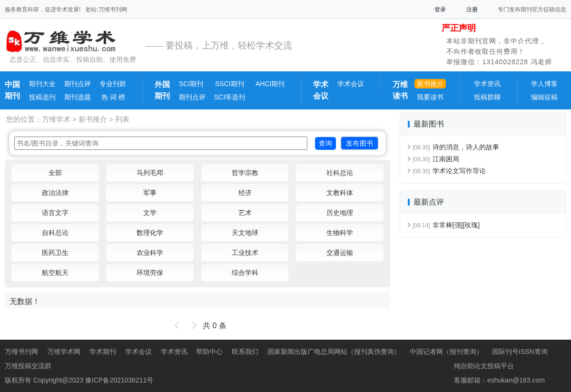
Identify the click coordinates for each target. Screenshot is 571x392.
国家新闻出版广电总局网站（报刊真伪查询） (334, 352)
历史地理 (340, 213)
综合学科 (245, 273)
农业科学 (150, 253)
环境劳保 (150, 273)
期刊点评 (78, 84)
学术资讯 (487, 84)
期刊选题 (78, 97)
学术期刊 (103, 352)
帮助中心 (209, 352)
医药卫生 (55, 253)
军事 (150, 193)
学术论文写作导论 (449, 171)
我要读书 (430, 97)
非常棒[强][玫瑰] (446, 225)
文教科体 (340, 193)
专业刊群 (113, 84)
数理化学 (150, 233)
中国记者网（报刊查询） (446, 352)
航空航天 (55, 273)
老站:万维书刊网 (106, 10)
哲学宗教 (245, 173)
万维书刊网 (21, 352)
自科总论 (55, 233)
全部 (55, 173)
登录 (440, 10)
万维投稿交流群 (28, 366)
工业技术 (245, 253)
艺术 (245, 213)
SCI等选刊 (230, 97)
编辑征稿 (544, 97)
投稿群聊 (487, 97)
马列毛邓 (150, 173)
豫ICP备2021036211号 (119, 380)
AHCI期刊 (270, 84)
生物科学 (340, 233)
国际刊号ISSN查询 (520, 352)
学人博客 (544, 84)
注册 (472, 10)
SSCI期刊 (230, 84)
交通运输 (340, 253)
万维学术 (56, 119)
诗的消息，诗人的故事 (456, 147)
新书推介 (430, 84)
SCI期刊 (191, 84)
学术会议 (351, 84)
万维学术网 (64, 352)
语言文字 (55, 213)
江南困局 (436, 159)
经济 (245, 193)
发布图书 (359, 143)
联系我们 (245, 352)
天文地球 (245, 233)
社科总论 (340, 173)
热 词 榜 (112, 97)
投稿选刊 (42, 97)
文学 (150, 213)
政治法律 (55, 193)
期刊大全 (42, 84)
